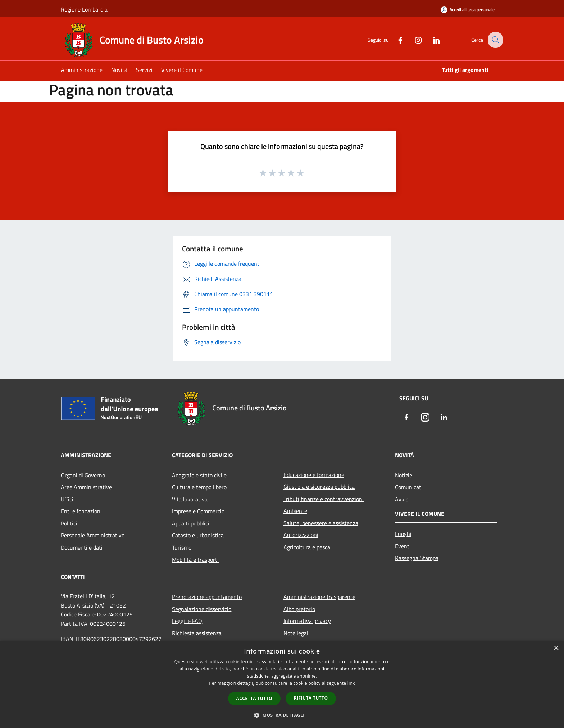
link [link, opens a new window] (351, 683)
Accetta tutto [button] (254, 698)
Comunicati (409, 487)
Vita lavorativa (190, 499)
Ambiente (295, 511)
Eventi (403, 546)
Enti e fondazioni (81, 511)
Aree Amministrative (86, 487)
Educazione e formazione (314, 475)
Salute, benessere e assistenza (321, 523)
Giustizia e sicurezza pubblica (319, 487)
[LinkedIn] (431, 40)
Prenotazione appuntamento (207, 597)
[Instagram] (413, 40)
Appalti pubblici (191, 523)
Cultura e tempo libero (199, 487)
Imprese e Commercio (198, 511)
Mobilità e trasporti (195, 560)
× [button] (556, 648)
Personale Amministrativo (93, 535)
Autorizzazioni (301, 535)
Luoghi (403, 534)
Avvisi (402, 499)
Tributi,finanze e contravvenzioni (324, 499)
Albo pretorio (299, 609)
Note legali (297, 633)
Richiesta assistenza (197, 633)
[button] (282, 715)
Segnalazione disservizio (202, 609)
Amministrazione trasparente (319, 597)
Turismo (182, 547)
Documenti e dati (82, 547)
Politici (69, 523)
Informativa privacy (307, 621)
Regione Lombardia (84, 9)
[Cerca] (495, 40)
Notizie (404, 475)
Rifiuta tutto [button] (311, 698)
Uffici (67, 499)
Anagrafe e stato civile (199, 475)
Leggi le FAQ (187, 621)
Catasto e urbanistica (198, 535)
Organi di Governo (83, 475)
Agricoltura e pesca (307, 547)
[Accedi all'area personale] (468, 10)
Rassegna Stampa (417, 558)
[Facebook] (395, 40)
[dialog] (282, 684)
